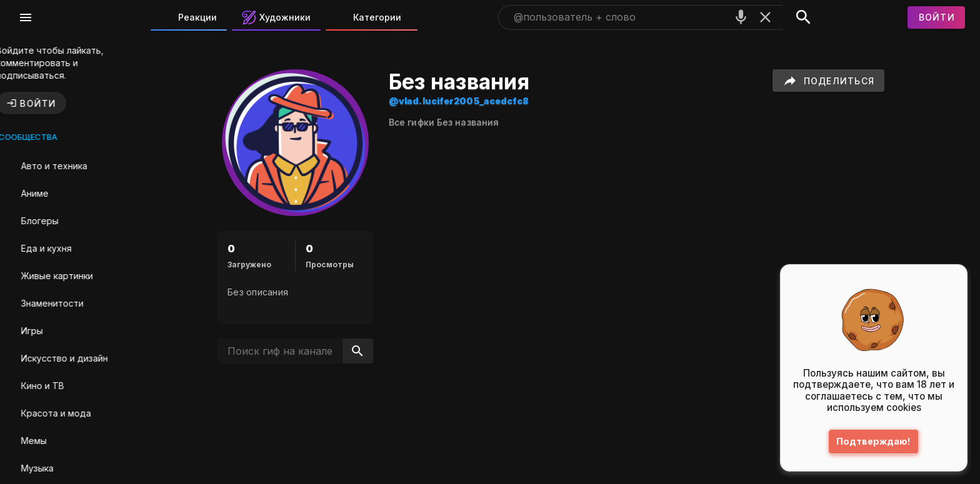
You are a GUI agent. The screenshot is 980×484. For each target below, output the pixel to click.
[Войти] (936, 17)
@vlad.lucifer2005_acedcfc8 (478, 101)
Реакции (189, 17)
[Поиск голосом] (741, 17)
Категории (368, 17)
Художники (276, 17)
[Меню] (26, 17)
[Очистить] (765, 17)
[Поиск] (803, 17)
